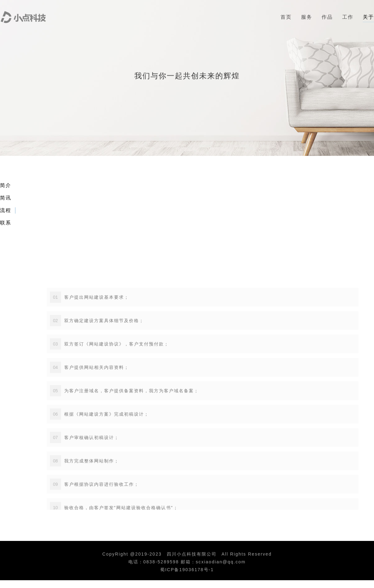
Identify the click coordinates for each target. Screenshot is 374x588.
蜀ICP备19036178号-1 (187, 570)
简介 (6, 185)
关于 (368, 17)
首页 (286, 17)
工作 (348, 17)
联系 (6, 223)
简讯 (6, 198)
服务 (307, 17)
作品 (327, 17)
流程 (6, 210)
